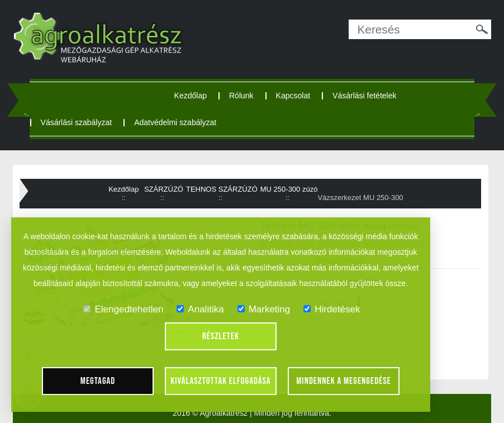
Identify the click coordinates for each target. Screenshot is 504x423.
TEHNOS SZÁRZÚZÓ (222, 189)
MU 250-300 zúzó (289, 189)
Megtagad (98, 381)
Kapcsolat (293, 96)
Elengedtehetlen (123, 309)
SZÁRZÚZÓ (164, 189)
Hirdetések (332, 309)
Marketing (264, 309)
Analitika (200, 309)
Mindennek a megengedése (344, 381)
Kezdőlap (191, 96)
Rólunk (241, 96)
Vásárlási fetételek (364, 96)
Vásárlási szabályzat (77, 122)
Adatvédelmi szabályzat (175, 122)
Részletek (221, 336)
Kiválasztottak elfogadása (220, 381)
